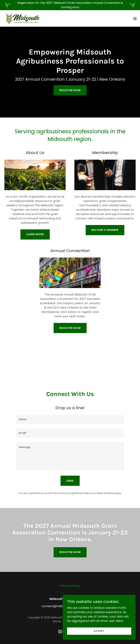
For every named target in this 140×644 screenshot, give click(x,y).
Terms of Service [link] (105, 493)
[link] (23, 18)
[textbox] (70, 419)
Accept (99, 638)
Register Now (70, 90)
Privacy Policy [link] (83, 493)
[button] (135, 19)
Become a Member (105, 230)
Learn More (35, 234)
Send (70, 481)
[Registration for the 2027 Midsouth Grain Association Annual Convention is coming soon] (70, 5)
